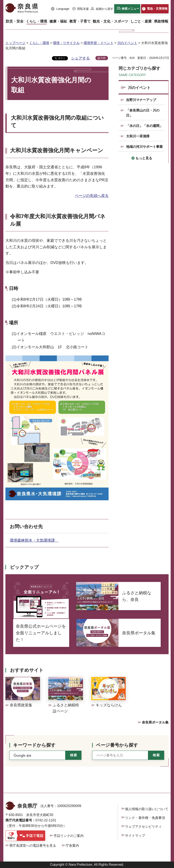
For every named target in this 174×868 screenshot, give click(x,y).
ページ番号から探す (117, 745)
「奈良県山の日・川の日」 (143, 113)
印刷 (103, 58)
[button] (60, 9)
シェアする (80, 58)
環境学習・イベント (99, 43)
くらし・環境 (39, 43)
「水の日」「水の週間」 (144, 126)
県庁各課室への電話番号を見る (33, 846)
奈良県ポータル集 (155, 722)
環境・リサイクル (66, 43)
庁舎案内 (72, 846)
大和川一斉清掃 (138, 136)
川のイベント (127, 43)
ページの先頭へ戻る (92, 196)
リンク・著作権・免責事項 (145, 818)
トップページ (15, 43)
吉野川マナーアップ (141, 100)
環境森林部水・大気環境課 (34, 540)
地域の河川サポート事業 (144, 147)
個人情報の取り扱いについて (147, 809)
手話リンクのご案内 (69, 836)
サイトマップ (135, 836)
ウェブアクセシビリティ (143, 827)
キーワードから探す (34, 745)
